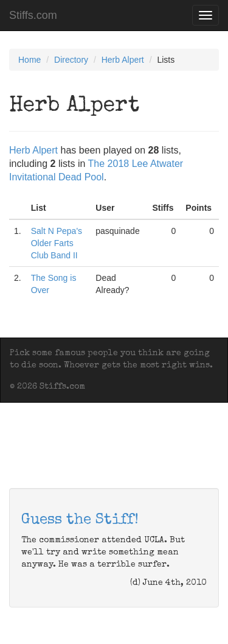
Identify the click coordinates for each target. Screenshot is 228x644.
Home (29, 60)
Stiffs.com (33, 15)
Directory (71, 60)
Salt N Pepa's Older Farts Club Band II (57, 243)
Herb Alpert (123, 60)
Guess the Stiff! (80, 520)
